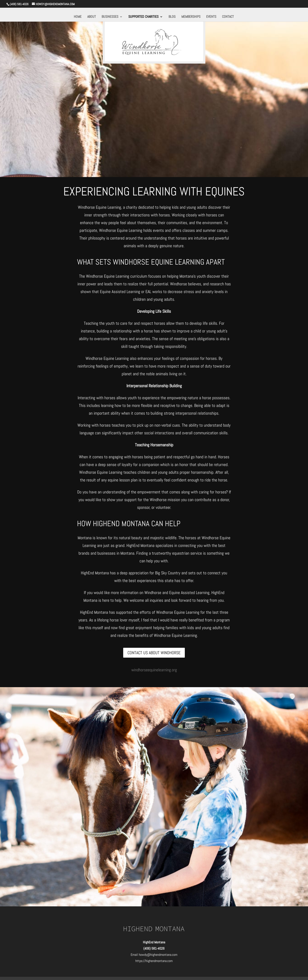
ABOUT (92, 17)
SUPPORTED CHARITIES (143, 17)
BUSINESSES (110, 17)
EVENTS (211, 17)
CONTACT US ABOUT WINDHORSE (154, 653)
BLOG (172, 17)
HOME (78, 17)
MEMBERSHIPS (191, 17)
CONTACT (228, 17)
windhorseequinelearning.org (154, 670)
